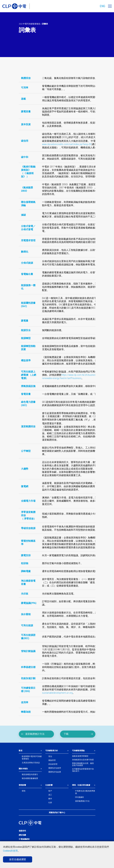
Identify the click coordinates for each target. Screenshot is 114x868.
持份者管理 (53, 764)
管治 (50, 756)
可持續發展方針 (52, 751)
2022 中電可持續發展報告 (30, 24)
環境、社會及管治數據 (81, 785)
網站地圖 (22, 835)
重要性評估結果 (55, 772)
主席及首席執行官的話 (31, 763)
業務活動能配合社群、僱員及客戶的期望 (83, 764)
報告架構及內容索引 (30, 774)
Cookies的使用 (10, 851)
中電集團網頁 (24, 839)
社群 (50, 803)
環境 (24, 791)
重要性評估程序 (55, 768)
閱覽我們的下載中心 (57, 813)
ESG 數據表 (79, 797)
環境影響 (22, 785)
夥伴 (50, 799)
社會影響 (49, 785)
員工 (50, 795)
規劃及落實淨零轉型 (80, 756)
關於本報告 (23, 769)
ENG (102, 6)
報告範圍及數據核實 (30, 778)
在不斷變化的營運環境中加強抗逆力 (83, 770)
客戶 (50, 791)
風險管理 (52, 760)
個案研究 (22, 831)
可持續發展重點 (78, 751)
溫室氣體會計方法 (33, 734)
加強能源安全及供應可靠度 (83, 760)
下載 (78, 734)
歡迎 (21, 751)
